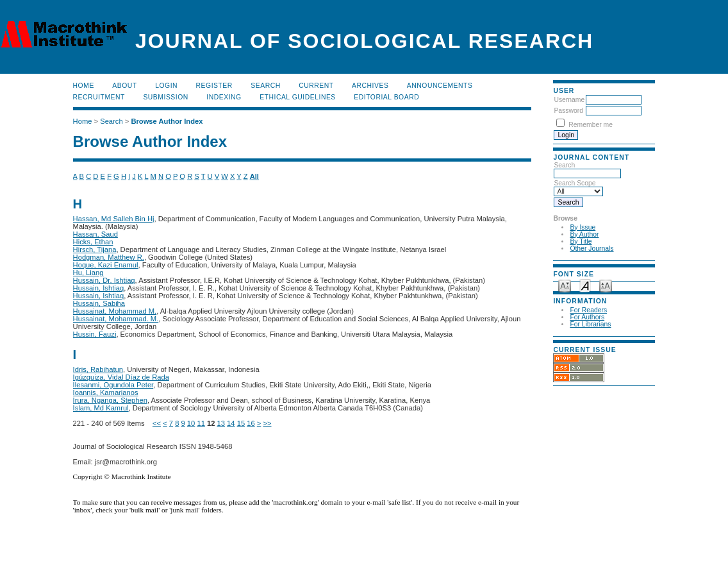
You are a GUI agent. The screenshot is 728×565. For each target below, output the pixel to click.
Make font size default (585, 285)
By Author (584, 234)
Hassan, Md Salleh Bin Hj (114, 219)
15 (241, 423)
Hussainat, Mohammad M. (115, 311)
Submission (165, 97)
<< (157, 423)
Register (214, 86)
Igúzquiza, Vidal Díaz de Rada (121, 377)
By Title (581, 241)
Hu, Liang (88, 273)
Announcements (440, 86)
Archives (370, 86)
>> (267, 423)
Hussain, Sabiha (99, 303)
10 (191, 423)
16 (251, 423)
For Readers (588, 310)
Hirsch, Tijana (95, 249)
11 (201, 423)
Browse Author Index (167, 121)
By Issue (583, 227)
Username (569, 100)
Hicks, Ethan (93, 242)
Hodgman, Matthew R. (109, 257)
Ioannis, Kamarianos (106, 392)
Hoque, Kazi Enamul (106, 265)
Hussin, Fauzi (95, 334)
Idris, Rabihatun (98, 369)
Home (84, 86)
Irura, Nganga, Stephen (110, 400)
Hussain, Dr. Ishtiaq (104, 280)
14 (231, 423)
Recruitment (99, 97)
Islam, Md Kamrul (101, 408)
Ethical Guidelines (298, 97)
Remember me (591, 125)
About (124, 86)
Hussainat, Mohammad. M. (116, 319)
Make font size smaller (565, 285)
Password (568, 111)
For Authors (587, 317)
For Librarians (590, 324)
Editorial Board (386, 97)
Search (265, 86)
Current (316, 86)
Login (166, 86)
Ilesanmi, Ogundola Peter (113, 385)
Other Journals (591, 249)
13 (221, 423)
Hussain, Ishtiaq (99, 288)
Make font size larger (606, 285)
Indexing (224, 97)
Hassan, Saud (95, 234)
